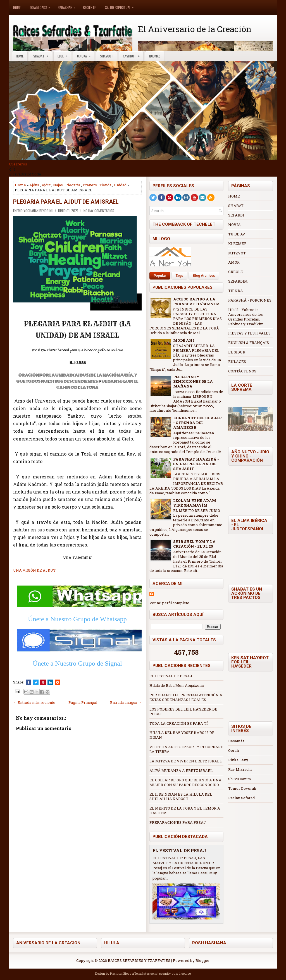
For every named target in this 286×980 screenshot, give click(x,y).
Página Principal (83, 702)
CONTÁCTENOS (242, 371)
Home (17, 7)
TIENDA (236, 291)
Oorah (233, 750)
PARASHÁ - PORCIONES (250, 300)
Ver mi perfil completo (169, 603)
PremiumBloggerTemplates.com (133, 973)
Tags (179, 276)
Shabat (42, 55)
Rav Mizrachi (240, 769)
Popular (160, 276)
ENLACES (237, 362)
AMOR (234, 262)
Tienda (105, 185)
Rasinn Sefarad (241, 798)
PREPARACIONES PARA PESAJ (178, 822)
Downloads (41, 5)
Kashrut (133, 55)
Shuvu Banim (240, 779)
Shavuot (107, 56)
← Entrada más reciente (34, 702)
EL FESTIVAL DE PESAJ (171, 676)
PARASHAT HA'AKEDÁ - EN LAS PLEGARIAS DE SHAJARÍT (196, 464)
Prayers (90, 185)
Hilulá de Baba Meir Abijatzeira (177, 685)
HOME (234, 196)
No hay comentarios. (99, 211)
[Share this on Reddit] (58, 682)
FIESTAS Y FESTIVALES (249, 333)
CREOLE (236, 272)
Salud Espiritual (121, 5)
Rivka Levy (238, 760)
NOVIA (234, 225)
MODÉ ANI (184, 340)
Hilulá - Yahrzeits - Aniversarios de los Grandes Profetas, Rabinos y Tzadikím (246, 317)
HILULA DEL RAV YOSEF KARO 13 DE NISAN (182, 735)
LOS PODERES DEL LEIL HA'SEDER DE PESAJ (183, 711)
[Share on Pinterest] (43, 682)
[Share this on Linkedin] (50, 682)
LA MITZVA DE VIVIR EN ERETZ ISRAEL (186, 761)
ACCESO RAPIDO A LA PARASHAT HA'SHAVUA (196, 301)
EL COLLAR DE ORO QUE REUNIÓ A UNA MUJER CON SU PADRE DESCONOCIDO (185, 782)
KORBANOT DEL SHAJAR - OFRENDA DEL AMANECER (197, 423)
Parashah (68, 5)
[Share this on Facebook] (28, 682)
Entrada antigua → (126, 702)
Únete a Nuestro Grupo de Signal (77, 663)
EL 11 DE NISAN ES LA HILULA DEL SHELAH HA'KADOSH (181, 797)
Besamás (236, 741)
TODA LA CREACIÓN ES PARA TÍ (179, 723)
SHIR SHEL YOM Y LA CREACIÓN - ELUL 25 (194, 544)
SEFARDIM (238, 281)
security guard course (175, 973)
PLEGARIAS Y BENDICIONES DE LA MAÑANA (193, 382)
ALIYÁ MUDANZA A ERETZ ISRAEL (181, 770)
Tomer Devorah (242, 788)
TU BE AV (237, 234)
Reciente (89, 7)
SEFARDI (236, 215)
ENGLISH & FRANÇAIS (249, 343)
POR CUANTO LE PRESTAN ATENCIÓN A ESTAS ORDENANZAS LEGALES (186, 697)
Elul (64, 55)
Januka (85, 55)
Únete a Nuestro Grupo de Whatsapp (77, 619)
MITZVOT (237, 253)
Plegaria (73, 185)
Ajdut (46, 185)
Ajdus (34, 185)
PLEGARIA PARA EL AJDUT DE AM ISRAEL (66, 202)
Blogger (203, 960)
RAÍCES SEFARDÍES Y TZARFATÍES (139, 960)
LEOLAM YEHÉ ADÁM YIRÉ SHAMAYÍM (195, 503)
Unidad (120, 185)
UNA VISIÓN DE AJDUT (34, 570)
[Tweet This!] (36, 682)
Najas (58, 185)
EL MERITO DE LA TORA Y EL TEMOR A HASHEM (185, 811)
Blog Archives (204, 276)
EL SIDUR (237, 352)
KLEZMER (237, 244)
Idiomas (155, 56)
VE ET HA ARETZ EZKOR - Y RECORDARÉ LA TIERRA (186, 749)
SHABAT (236, 206)
